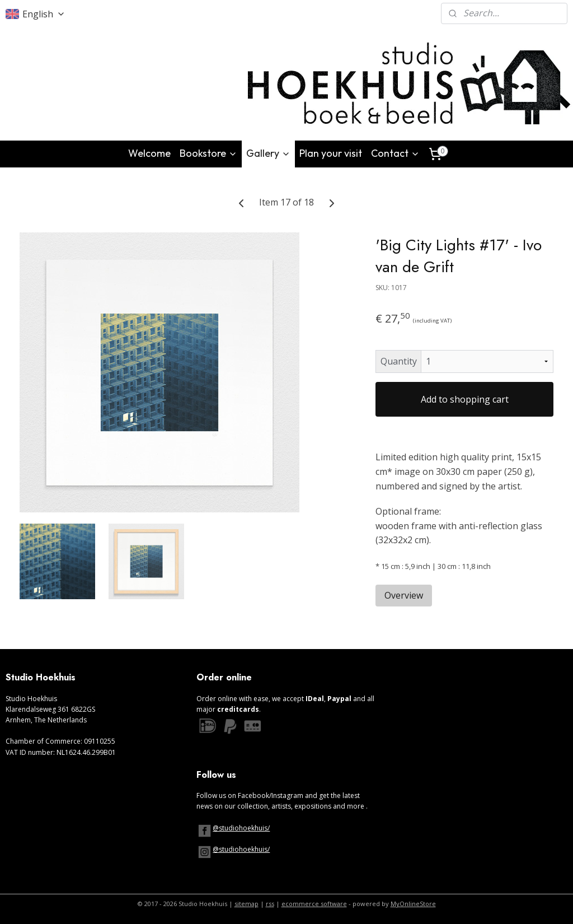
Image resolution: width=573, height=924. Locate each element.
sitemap (246, 904)
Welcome (149, 153)
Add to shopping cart (465, 399)
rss (270, 904)
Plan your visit (331, 153)
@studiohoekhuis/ (241, 828)
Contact (395, 153)
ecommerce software (314, 904)
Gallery (268, 153)
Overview (404, 595)
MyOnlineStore (413, 904)
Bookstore (208, 153)
